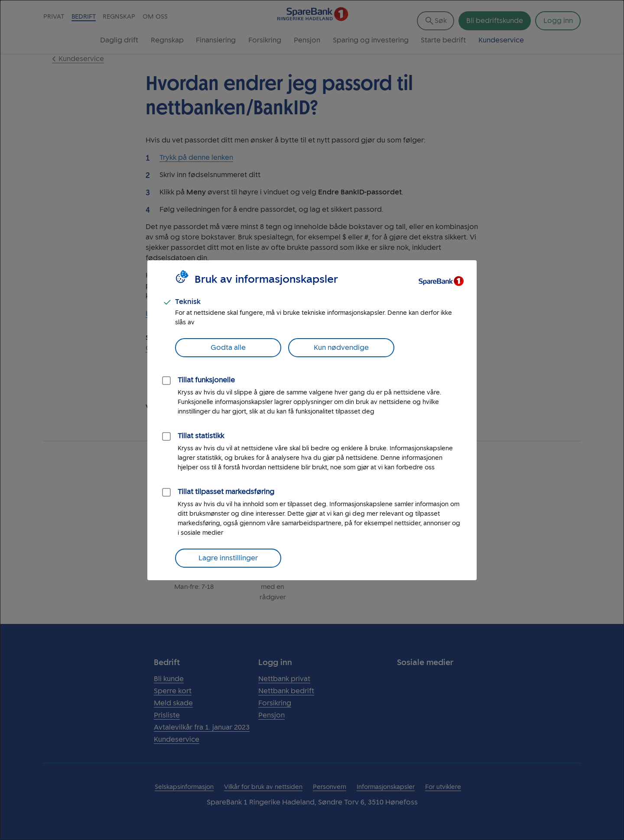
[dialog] (312, 420)
